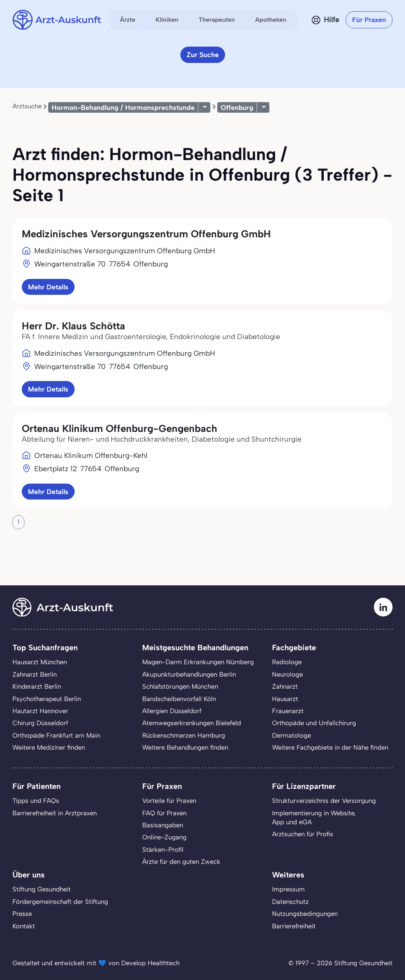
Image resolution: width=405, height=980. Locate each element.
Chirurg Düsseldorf (40, 723)
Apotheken (271, 20)
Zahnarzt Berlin (35, 674)
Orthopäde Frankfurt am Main (56, 735)
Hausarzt (285, 699)
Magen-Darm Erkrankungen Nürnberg (198, 662)
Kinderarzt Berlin (37, 686)
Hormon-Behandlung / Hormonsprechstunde (123, 107)
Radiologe (287, 662)
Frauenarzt (288, 711)
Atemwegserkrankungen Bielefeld (192, 723)
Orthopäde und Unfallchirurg (314, 723)
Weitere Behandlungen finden (185, 747)
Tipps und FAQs (36, 801)
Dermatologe (292, 735)
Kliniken (167, 20)
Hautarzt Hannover (40, 711)
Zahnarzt (285, 686)
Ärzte (128, 20)
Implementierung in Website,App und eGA (314, 817)
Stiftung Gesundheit (42, 889)
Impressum (288, 889)
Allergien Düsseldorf (172, 711)
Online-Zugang (164, 837)
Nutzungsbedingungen (305, 914)
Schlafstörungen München (180, 686)
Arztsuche (27, 106)
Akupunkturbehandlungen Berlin (189, 674)
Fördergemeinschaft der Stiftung (60, 902)
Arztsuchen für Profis (303, 834)
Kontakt (24, 926)
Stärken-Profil (163, 849)
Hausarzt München (40, 662)
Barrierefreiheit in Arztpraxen (55, 813)
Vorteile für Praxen (169, 801)
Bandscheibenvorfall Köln (179, 699)
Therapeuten (217, 20)
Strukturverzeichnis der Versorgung (324, 801)
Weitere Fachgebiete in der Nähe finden (330, 747)
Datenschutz (290, 902)
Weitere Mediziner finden (49, 747)
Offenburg (237, 107)
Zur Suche (203, 55)
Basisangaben (163, 825)
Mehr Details (48, 287)
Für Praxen (369, 20)
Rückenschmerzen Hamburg (184, 735)
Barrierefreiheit (294, 926)
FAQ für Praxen (164, 813)
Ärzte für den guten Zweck (181, 862)
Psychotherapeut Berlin (47, 699)
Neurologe (287, 674)
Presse (22, 914)
